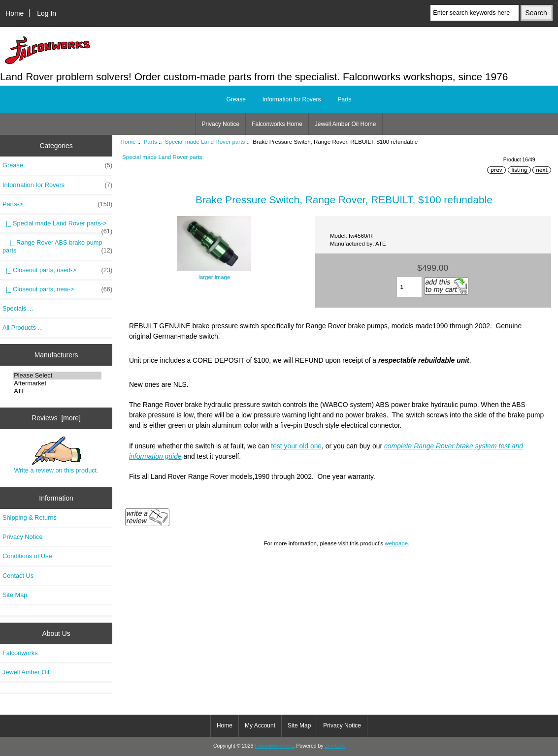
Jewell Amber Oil (26, 672)
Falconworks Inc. (274, 746)
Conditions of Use (27, 556)
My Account (260, 725)
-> (57, 204)
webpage (396, 543)
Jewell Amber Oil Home (345, 124)
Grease (236, 99)
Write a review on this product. (56, 455)
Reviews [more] (56, 418)
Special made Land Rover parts (205, 142)
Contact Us (18, 576)
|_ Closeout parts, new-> (57, 289)
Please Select (57, 376)
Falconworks (20, 653)
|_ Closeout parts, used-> (57, 270)
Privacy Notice (220, 124)
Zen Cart (335, 746)
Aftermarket (57, 383)
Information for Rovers (292, 99)
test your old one (296, 446)
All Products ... (23, 328)
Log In (47, 13)
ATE (57, 391)
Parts (150, 142)
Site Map (15, 595)
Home (15, 13)
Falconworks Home (277, 124)
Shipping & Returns (30, 518)
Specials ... (18, 308)
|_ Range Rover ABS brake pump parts (57, 247)
